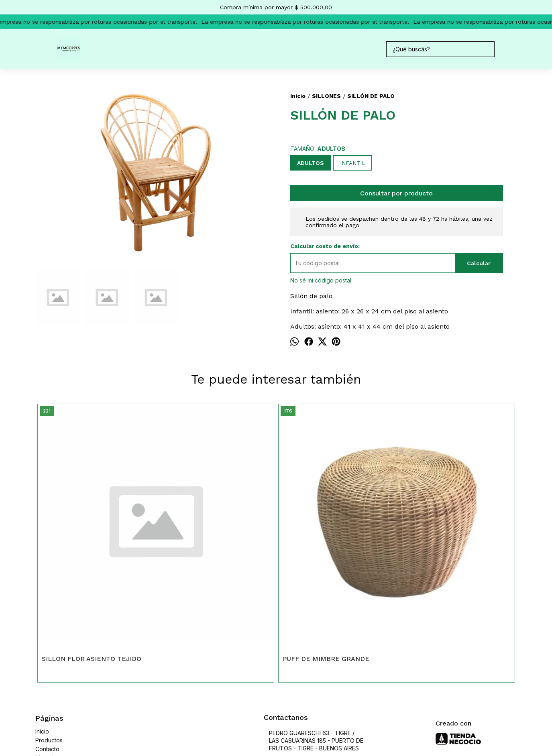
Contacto (47, 629)
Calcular (479, 263)
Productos (49, 620)
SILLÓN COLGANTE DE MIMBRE (334, 538)
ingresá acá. (273, 717)
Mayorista (48, 637)
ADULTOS (311, 163)
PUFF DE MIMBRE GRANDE (206, 538)
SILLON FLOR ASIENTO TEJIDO (92, 538)
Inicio (42, 611)
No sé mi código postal (321, 280)
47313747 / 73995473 (299, 642)
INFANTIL (352, 163)
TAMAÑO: (318, 149)
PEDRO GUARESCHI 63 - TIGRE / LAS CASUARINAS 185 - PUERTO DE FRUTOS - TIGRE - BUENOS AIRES (314, 620)
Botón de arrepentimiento (312, 717)
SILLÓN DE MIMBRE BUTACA (449, 538)
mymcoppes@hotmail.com (304, 656)
